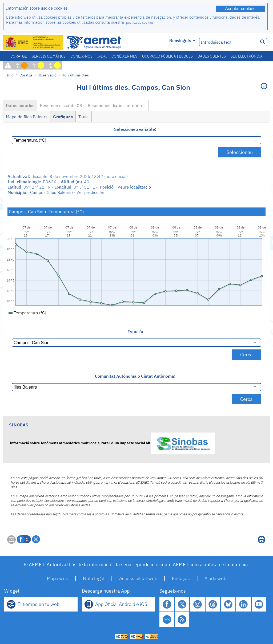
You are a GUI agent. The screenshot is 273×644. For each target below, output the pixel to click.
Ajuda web (215, 578)
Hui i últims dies (75, 75)
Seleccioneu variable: (135, 129)
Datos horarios (20, 105)
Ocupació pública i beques (167, 56)
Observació (47, 75)
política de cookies (140, 23)
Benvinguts (182, 40)
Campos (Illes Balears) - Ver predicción (67, 192)
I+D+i (102, 56)
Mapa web (58, 578)
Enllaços (181, 578)
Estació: (135, 332)
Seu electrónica (247, 56)
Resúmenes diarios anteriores (117, 105)
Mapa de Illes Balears (27, 117)
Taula (84, 117)
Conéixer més (124, 56)
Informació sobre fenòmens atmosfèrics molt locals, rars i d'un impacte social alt (112, 443)
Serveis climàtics (49, 56)
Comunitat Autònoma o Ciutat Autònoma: (135, 376)
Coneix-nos (81, 56)
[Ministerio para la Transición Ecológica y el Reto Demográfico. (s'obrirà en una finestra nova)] (33, 42)
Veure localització (134, 187)
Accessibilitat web (138, 578)
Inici (11, 75)
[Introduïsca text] (228, 42)
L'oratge (19, 56)
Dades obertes (212, 56)
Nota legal (94, 578)
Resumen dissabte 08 (61, 105)
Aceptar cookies (240, 9)
